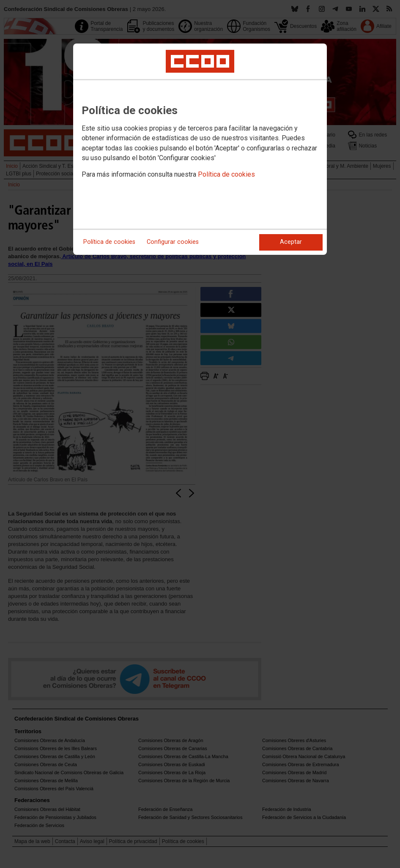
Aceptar (291, 242)
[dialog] (200, 149)
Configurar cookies (173, 242)
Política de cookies (226, 174)
